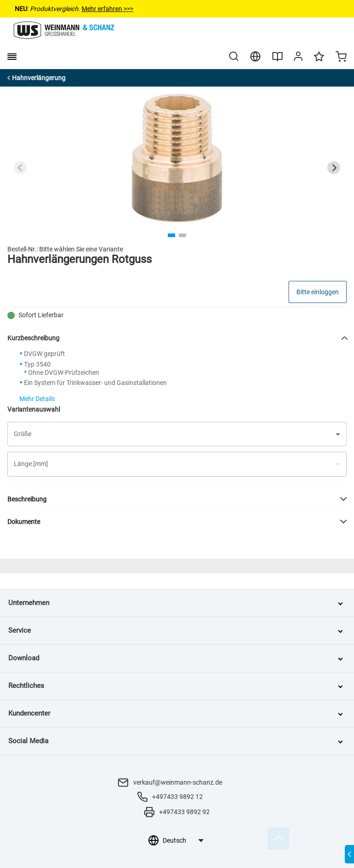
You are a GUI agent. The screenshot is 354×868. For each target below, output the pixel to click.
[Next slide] (334, 168)
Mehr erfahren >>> (107, 9)
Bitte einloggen (318, 292)
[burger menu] (12, 57)
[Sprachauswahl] (183, 840)
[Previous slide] (20, 168)
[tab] (171, 235)
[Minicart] (341, 58)
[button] (177, 434)
